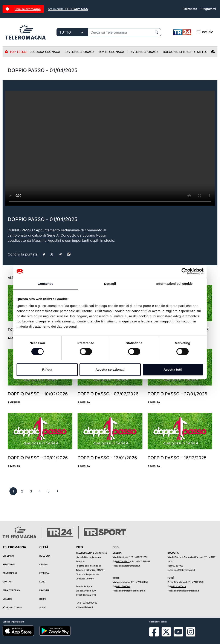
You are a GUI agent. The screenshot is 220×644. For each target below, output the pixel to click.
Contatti (8, 582)
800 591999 (177, 566)
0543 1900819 (179, 586)
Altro (43, 607)
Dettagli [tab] (110, 284)
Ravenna (44, 590)
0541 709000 (123, 586)
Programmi (208, 9)
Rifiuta (47, 369)
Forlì (42, 582)
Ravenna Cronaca (79, 52)
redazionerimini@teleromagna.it (129, 591)
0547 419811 (123, 561)
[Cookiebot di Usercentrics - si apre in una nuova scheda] (185, 271)
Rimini (43, 599)
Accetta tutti (173, 369)
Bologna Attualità (179, 52)
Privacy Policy (11, 590)
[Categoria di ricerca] (72, 32)
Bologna (45, 556)
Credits (7, 599)
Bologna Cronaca (45, 52)
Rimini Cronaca (112, 52)
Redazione (9, 564)
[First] (57, 491)
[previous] (13, 491)
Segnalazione (12, 607)
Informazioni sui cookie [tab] (175, 284)
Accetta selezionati (110, 369)
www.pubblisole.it (85, 607)
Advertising (10, 573)
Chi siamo (8, 556)
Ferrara (44, 573)
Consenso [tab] (45, 284)
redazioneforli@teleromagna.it (183, 591)
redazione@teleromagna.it (126, 566)
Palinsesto (190, 9)
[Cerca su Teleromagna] (120, 32)
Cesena (44, 564)
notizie (193, 32)
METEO (204, 52)
